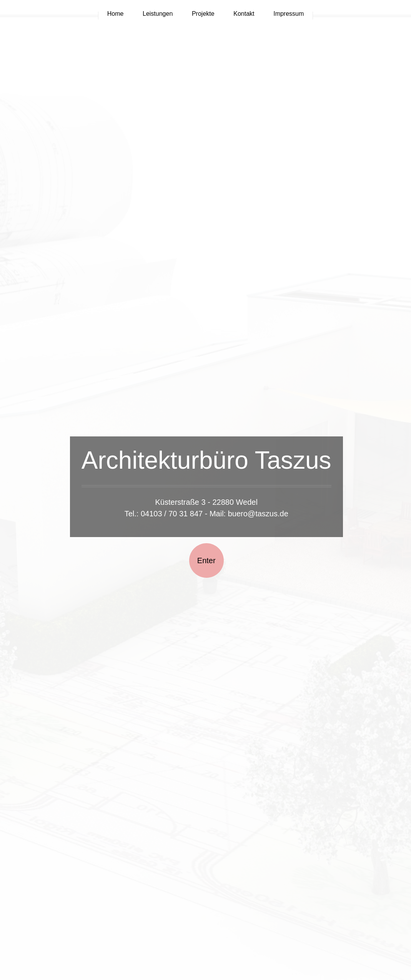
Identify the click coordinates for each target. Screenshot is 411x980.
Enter (206, 560)
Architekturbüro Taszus (206, 460)
